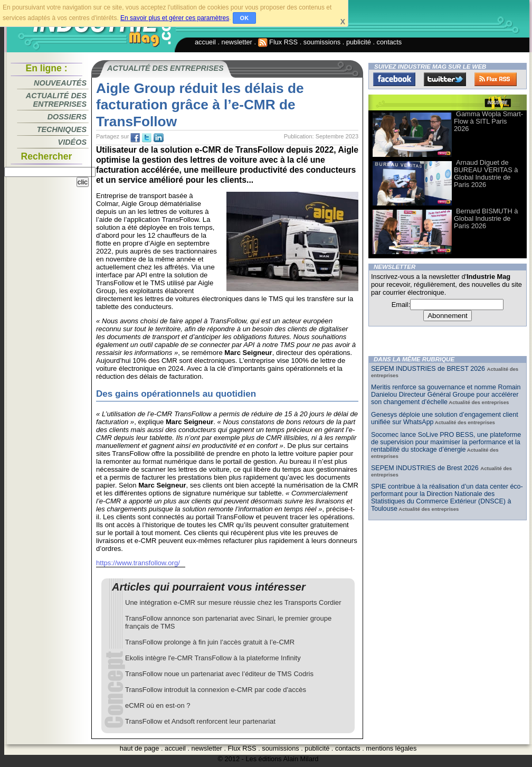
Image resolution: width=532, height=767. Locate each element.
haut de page (140, 748)
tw (147, 138)
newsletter (237, 42)
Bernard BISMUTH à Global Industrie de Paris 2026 (486, 218)
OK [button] (245, 18)
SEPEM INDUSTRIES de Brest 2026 (426, 468)
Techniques (62, 129)
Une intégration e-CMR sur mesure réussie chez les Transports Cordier (233, 602)
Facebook (394, 79)
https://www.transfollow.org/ (138, 563)
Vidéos (72, 142)
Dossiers (67, 117)
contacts (389, 42)
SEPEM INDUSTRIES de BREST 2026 (429, 369)
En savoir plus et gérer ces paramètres (175, 18)
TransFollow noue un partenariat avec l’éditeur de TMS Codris (219, 674)
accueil (205, 42)
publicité (359, 42)
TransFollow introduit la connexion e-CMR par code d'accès (216, 690)
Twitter (445, 79)
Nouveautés (60, 83)
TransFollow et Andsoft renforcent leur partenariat (200, 721)
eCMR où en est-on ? (158, 705)
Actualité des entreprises (56, 100)
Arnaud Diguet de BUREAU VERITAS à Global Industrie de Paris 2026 (486, 174)
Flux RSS (278, 42)
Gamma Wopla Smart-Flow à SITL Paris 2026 (488, 121)
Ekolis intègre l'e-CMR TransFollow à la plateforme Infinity (213, 658)
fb (135, 138)
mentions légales (391, 748)
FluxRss (496, 79)
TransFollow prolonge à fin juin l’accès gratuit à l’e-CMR (210, 642)
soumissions (322, 42)
